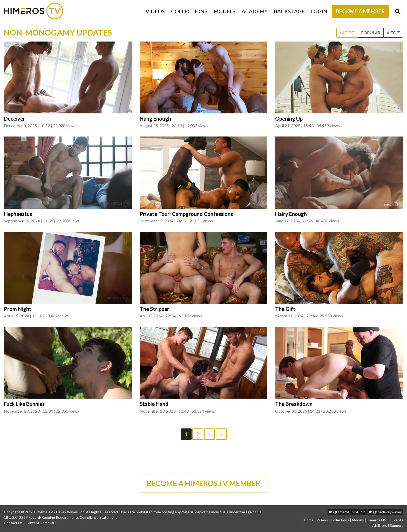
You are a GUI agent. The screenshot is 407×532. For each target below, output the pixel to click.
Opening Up (289, 119)
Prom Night (18, 309)
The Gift (285, 309)
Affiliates (380, 525)
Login (319, 11)
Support (396, 525)
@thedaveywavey (385, 512)
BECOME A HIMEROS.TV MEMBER (203, 483)
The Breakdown (294, 404)
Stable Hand (154, 404)
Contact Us (13, 523)
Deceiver (15, 119)
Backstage (289, 11)
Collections (189, 11)
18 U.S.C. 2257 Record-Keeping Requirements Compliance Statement (60, 517)
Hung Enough (155, 119)
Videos (155, 11)
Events (397, 520)
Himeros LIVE (378, 520)
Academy (255, 11)
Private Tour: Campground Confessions (186, 214)
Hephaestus (18, 214)
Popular (371, 33)
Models (225, 11)
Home (309, 520)
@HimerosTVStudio (347, 512)
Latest (347, 33)
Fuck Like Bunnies (24, 404)
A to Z (393, 33)
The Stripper (154, 309)
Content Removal (40, 523)
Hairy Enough (291, 214)
